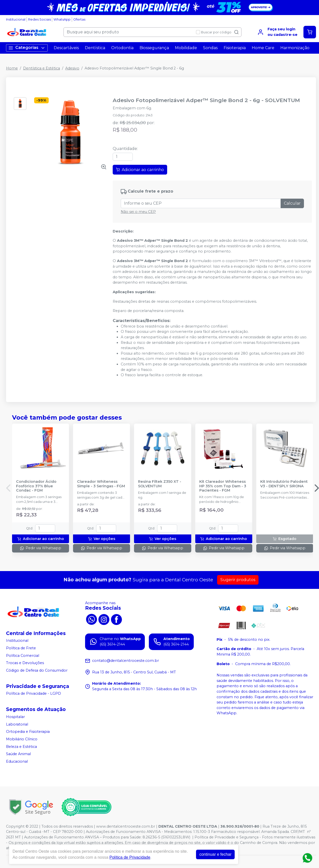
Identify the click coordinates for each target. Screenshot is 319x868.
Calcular (292, 203)
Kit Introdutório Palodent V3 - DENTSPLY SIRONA (284, 484)
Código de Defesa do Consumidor (37, 670)
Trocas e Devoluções (25, 663)
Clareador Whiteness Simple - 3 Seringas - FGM (101, 484)
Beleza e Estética (21, 747)
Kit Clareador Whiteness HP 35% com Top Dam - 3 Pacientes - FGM (223, 486)
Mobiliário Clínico (22, 739)
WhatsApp (62, 19)
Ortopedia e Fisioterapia (28, 732)
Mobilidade (186, 48)
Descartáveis (66, 48)
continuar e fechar (215, 854)
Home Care (263, 48)
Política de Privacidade (130, 857)
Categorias (27, 48)
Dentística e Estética (42, 68)
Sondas (210, 48)
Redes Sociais (40, 19)
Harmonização (295, 48)
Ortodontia (122, 48)
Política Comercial (23, 656)
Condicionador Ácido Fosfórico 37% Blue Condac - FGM (36, 486)
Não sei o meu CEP (138, 212)
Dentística (95, 48)
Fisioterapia (235, 48)
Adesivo (72, 68)
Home (12, 68)
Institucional (16, 19)
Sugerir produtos (238, 580)
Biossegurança (154, 48)
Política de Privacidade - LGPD (34, 694)
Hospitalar (15, 717)
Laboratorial (17, 724)
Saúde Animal (18, 754)
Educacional (17, 761)
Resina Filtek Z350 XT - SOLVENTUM (160, 484)
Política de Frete (21, 648)
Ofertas (79, 19)
